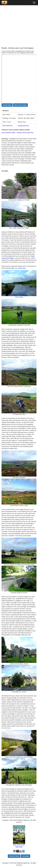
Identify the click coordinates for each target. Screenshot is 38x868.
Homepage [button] (25, 856)
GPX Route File (7, 126)
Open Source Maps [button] (20, 105)
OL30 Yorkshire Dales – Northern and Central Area (17, 133)
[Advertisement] (19, 26)
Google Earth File (23, 126)
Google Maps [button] (7, 105)
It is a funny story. (20, 268)
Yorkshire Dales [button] (14, 856)
